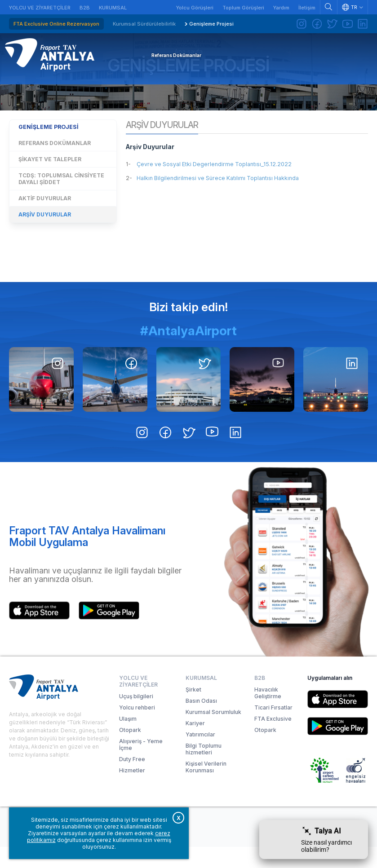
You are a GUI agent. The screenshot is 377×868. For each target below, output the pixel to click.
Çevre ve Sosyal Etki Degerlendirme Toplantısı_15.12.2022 (228, 199)
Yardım (281, 8)
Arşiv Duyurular (45, 247)
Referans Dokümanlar (55, 176)
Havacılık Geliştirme (268, 714)
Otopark (130, 751)
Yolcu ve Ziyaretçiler (40, 8)
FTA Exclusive (273, 740)
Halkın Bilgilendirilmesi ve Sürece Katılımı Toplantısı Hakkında (233, 213)
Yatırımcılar (200, 756)
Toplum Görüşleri (243, 8)
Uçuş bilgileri (136, 717)
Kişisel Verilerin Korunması (206, 788)
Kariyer (195, 744)
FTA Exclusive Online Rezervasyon (56, 24)
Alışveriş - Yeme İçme (141, 766)
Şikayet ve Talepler (50, 192)
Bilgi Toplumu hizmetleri (204, 770)
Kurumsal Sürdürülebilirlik (144, 24)
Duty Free (132, 780)
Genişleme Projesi (211, 24)
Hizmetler (132, 791)
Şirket (193, 711)
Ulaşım (128, 740)
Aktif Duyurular (45, 231)
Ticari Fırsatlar (273, 729)
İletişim (307, 8)
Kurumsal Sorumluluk (213, 733)
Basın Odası (201, 722)
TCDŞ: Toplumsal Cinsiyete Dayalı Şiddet (61, 211)
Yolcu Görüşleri (195, 8)
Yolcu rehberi (137, 729)
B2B (85, 8)
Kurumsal (113, 8)
